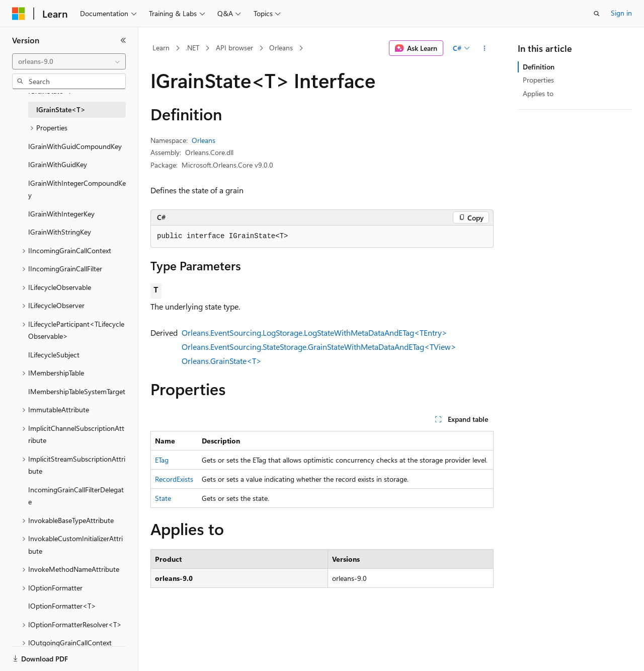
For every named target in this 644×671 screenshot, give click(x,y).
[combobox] (69, 61)
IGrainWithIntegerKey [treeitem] (61, 214)
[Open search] (597, 14)
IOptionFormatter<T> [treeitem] (62, 606)
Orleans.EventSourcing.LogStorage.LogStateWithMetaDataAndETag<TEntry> (314, 332)
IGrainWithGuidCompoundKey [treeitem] (75, 146)
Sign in (621, 13)
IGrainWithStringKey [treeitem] (60, 232)
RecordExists (174, 479)
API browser (234, 48)
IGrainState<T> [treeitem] (61, 109)
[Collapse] (123, 40)
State (163, 498)
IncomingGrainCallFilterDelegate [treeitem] (76, 496)
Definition (539, 67)
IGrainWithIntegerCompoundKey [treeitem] (77, 189)
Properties (538, 80)
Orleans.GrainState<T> (222, 361)
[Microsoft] (19, 14)
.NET (192, 48)
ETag (162, 460)
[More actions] (485, 48)
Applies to (538, 93)
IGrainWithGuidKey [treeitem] (58, 164)
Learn (161, 48)
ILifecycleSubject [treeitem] (54, 355)
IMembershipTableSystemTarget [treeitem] (77, 391)
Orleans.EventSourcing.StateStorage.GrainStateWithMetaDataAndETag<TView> (319, 347)
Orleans (281, 48)
